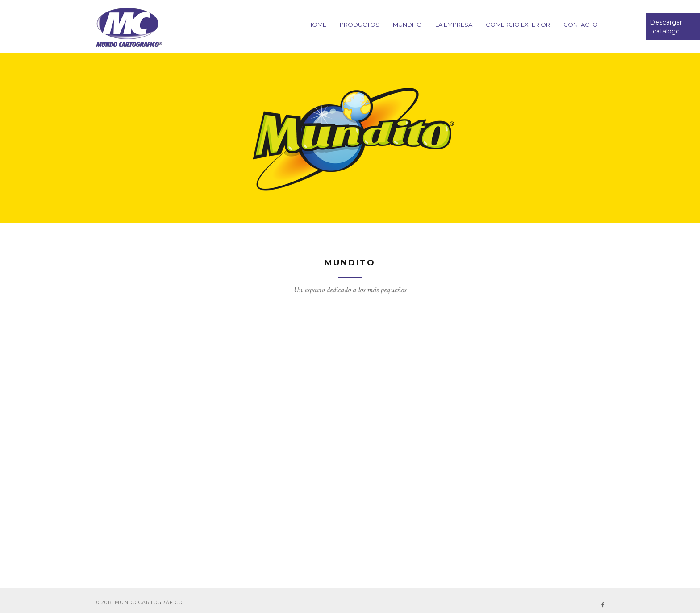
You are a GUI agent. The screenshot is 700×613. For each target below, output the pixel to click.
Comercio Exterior (518, 25)
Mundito (407, 25)
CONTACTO (581, 25)
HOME (317, 25)
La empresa (454, 25)
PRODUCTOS (360, 25)
